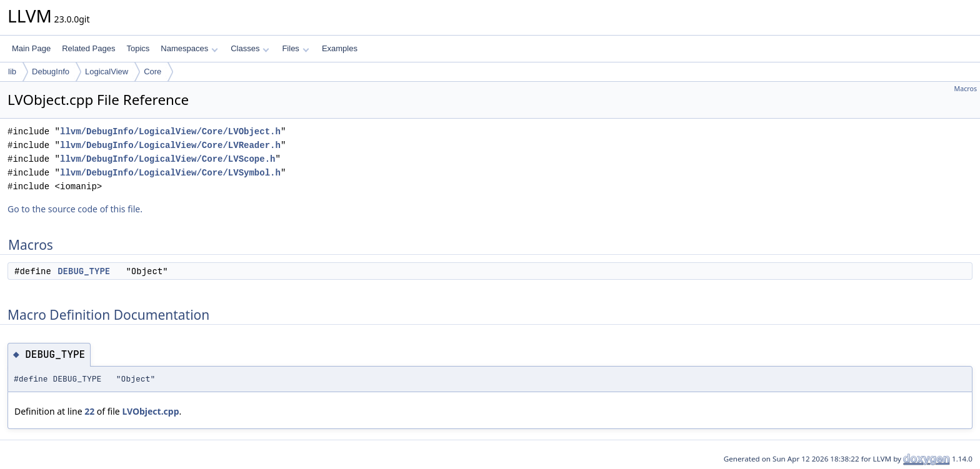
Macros (966, 89)
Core (152, 72)
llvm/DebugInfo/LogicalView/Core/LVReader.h (170, 145)
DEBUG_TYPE (84, 271)
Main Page (31, 48)
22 (89, 411)
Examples (340, 48)
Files (295, 48)
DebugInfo (51, 72)
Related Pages (88, 48)
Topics (138, 48)
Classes (250, 48)
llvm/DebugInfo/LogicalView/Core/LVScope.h (167, 159)
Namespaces (189, 48)
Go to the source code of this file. (75, 209)
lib (12, 72)
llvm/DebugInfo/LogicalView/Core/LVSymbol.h (170, 173)
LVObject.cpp (150, 411)
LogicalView (107, 72)
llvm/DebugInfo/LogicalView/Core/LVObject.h (170, 131)
